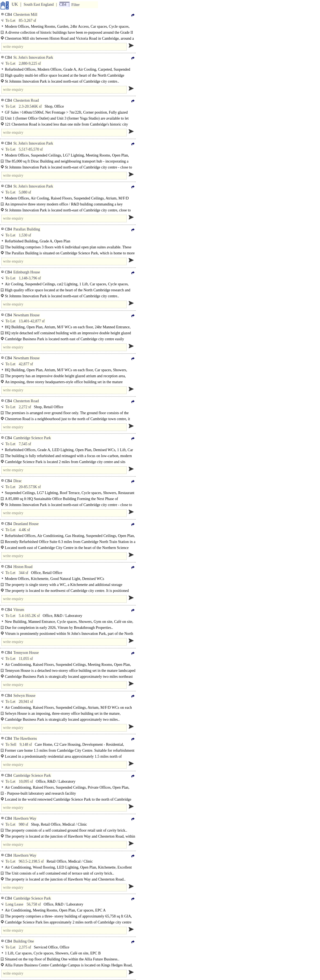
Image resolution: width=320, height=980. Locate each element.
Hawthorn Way (25, 818)
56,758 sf (34, 904)
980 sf (23, 824)
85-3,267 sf (27, 21)
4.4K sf (24, 530)
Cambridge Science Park (32, 438)
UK (15, 4)
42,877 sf (26, 364)
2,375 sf (25, 947)
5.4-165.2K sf (29, 616)
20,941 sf (26, 702)
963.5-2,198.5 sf (31, 861)
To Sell (11, 745)
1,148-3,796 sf (30, 278)
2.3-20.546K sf (30, 106)
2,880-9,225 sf (30, 63)
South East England (39, 4)
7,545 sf (25, 444)
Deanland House (26, 524)
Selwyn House (24, 696)
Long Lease (14, 904)
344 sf (23, 573)
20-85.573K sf (30, 487)
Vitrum (19, 610)
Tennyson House (26, 653)
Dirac (18, 481)
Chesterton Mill (25, 15)
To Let (10, 21)
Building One (24, 941)
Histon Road (23, 567)
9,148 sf (26, 745)
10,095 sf (26, 781)
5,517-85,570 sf (31, 149)
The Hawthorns (25, 739)
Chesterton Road (26, 100)
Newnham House (26, 315)
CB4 (63, 4)
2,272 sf (25, 407)
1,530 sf (25, 235)
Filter (75, 5)
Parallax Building (27, 229)
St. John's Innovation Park (33, 57)
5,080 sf (25, 192)
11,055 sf (26, 659)
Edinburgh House (27, 272)
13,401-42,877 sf (32, 321)
